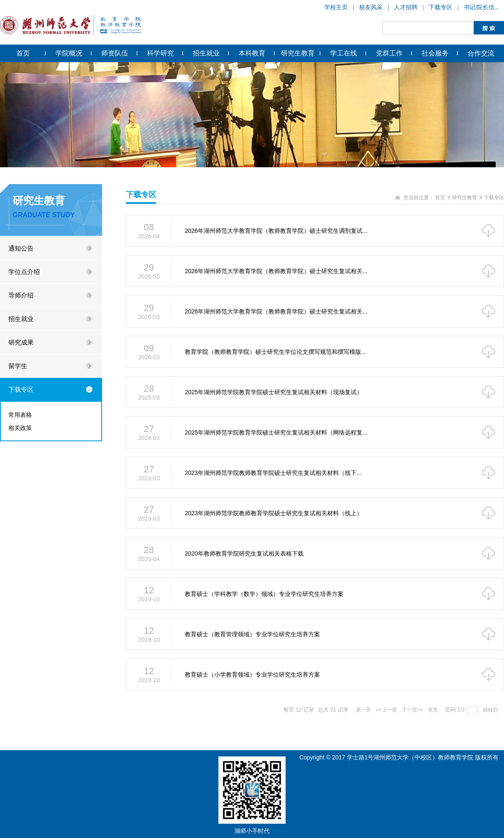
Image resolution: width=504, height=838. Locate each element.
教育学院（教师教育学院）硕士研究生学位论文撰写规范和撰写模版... (276, 352)
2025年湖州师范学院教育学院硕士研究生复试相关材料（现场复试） (274, 392)
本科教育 (252, 53)
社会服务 (435, 53)
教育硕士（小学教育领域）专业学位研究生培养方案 (252, 675)
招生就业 (206, 53)
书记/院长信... (481, 7)
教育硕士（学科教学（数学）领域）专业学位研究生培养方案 (264, 594)
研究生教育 (298, 53)
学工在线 (344, 53)
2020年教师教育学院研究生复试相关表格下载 (244, 553)
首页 (23, 53)
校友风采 (371, 7)
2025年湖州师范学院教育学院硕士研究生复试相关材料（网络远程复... (276, 432)
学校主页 (336, 7)
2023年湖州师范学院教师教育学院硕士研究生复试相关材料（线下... (273, 473)
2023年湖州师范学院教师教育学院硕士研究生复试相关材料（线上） (274, 513)
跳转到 (491, 710)
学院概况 (69, 53)
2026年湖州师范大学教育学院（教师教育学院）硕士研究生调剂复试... (276, 231)
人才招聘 (406, 7)
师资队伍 (115, 53)
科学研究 (160, 53)
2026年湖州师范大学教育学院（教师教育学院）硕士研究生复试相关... (276, 271)
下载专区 (441, 7)
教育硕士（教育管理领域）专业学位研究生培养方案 (252, 634)
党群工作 (389, 53)
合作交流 (481, 53)
